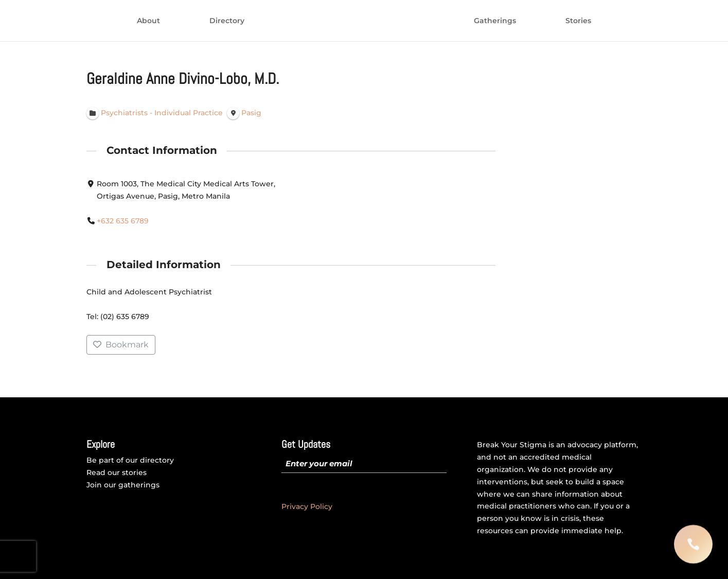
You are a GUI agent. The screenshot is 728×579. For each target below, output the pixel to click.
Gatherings (495, 21)
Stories (578, 21)
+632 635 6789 (123, 221)
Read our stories (117, 472)
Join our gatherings (123, 485)
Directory (227, 21)
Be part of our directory (130, 460)
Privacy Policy (307, 506)
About (148, 21)
